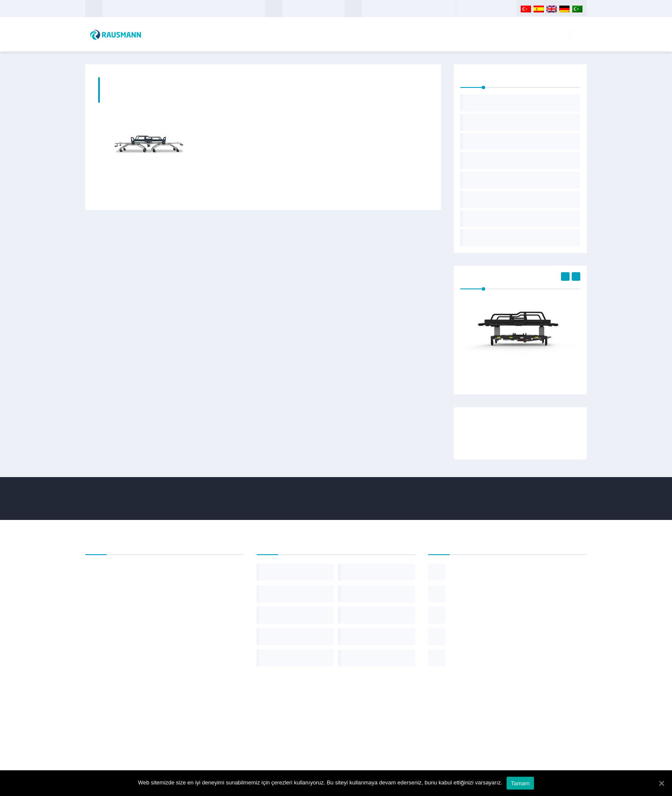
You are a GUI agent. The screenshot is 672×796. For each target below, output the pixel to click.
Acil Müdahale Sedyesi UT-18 (520, 374)
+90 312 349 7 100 (387, 9)
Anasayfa (390, 34)
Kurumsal (441, 34)
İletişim (549, 34)
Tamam (520, 783)
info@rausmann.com (313, 9)
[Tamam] (661, 783)
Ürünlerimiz (498, 34)
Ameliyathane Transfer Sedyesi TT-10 (149, 188)
